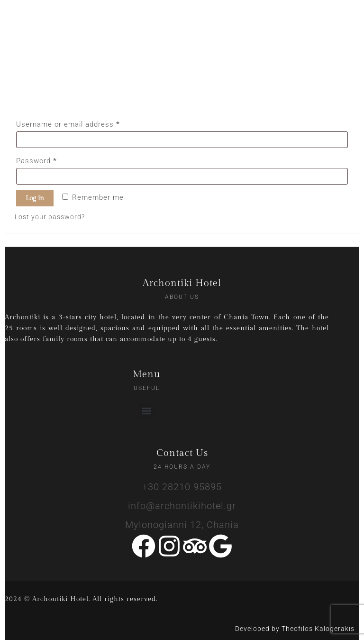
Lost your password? (50, 217)
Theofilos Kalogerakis (318, 629)
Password (52, 159)
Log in (35, 198)
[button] (147, 411)
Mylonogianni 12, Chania (182, 525)
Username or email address (83, 123)
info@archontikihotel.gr (182, 506)
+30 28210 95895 (182, 487)
